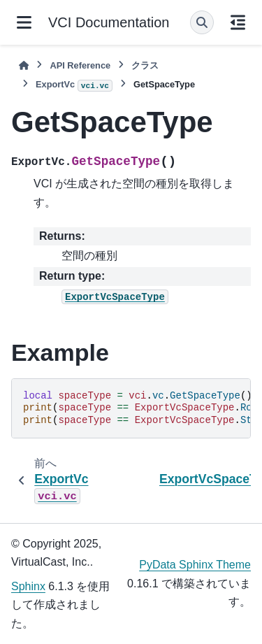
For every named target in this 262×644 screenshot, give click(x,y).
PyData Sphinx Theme (195, 565)
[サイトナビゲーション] (24, 22)
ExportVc (74, 85)
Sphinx (28, 586)
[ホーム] (24, 65)
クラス (145, 65)
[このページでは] (238, 22)
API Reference (80, 65)
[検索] (202, 22)
